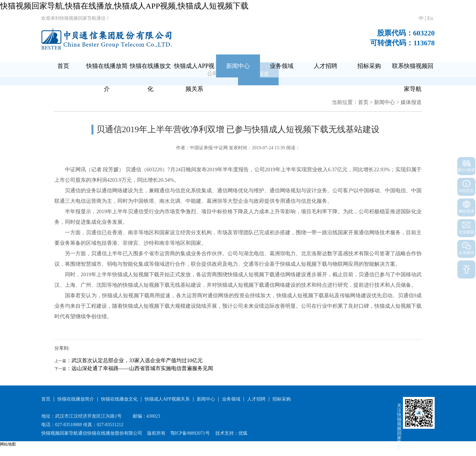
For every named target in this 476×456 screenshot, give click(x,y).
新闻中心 (238, 66)
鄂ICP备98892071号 (190, 433)
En (430, 18)
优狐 (243, 433)
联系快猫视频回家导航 (413, 77)
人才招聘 (326, 66)
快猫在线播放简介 (107, 77)
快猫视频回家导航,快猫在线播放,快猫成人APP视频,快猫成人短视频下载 (124, 6)
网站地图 (8, 444)
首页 (63, 66)
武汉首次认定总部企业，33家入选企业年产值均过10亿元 (137, 360)
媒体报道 (411, 102)
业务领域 (282, 66)
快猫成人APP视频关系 (194, 77)
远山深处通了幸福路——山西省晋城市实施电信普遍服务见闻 (142, 368)
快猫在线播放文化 (150, 77)
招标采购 (369, 66)
